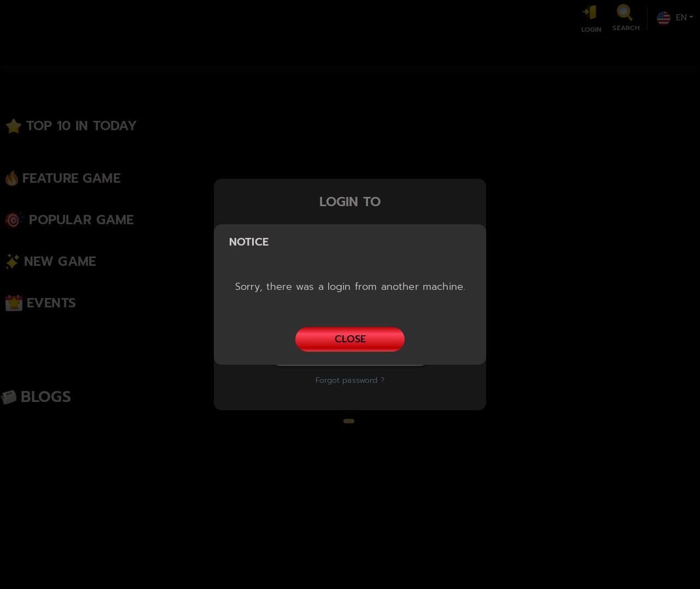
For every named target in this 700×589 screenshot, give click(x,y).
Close (350, 339)
